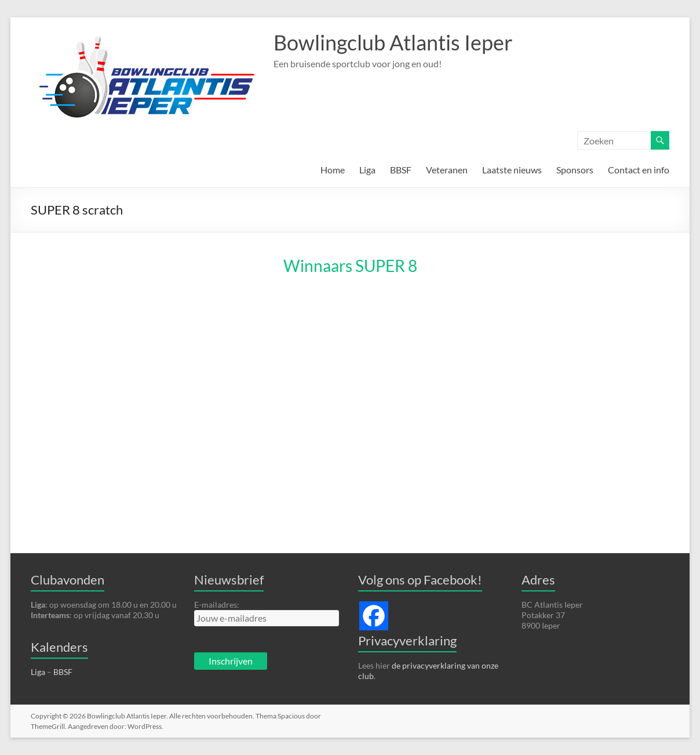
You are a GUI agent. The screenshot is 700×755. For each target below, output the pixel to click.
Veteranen (447, 170)
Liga (367, 170)
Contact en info (639, 170)
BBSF (401, 170)
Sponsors (575, 170)
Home (333, 170)
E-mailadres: (217, 605)
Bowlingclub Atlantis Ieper (393, 42)
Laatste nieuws (512, 170)
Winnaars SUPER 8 (350, 266)
